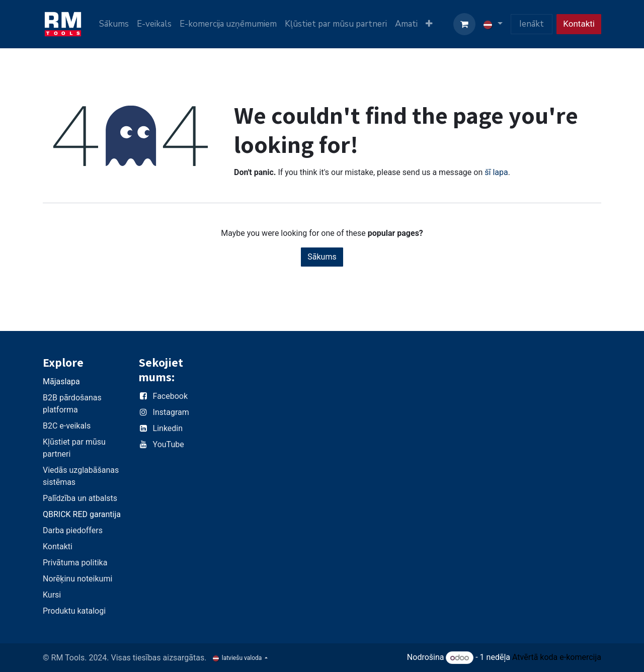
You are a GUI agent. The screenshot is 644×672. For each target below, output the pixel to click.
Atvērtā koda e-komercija (557, 658)
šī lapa (496, 172)
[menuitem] (114, 24)
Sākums (322, 257)
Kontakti (579, 24)
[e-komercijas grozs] (464, 24)
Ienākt (532, 24)
